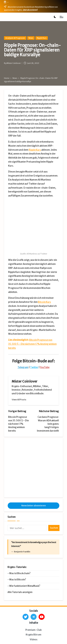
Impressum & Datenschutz (20, 635)
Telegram (23, 341)
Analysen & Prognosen (15, 38)
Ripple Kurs (42, 38)
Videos (34, 594)
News (31, 38)
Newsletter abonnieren (34, 460)
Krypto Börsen (33, 589)
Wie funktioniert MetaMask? (25, 540)
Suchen (12, 471)
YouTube (45, 341)
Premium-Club (33, 584)
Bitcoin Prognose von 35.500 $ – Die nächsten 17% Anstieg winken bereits (32, 318)
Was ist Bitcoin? (18, 534)
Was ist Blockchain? (20, 528)
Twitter (34, 341)
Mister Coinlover (25, 355)
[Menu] (61, 17)
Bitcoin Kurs (44, 276)
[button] (19, 374)
